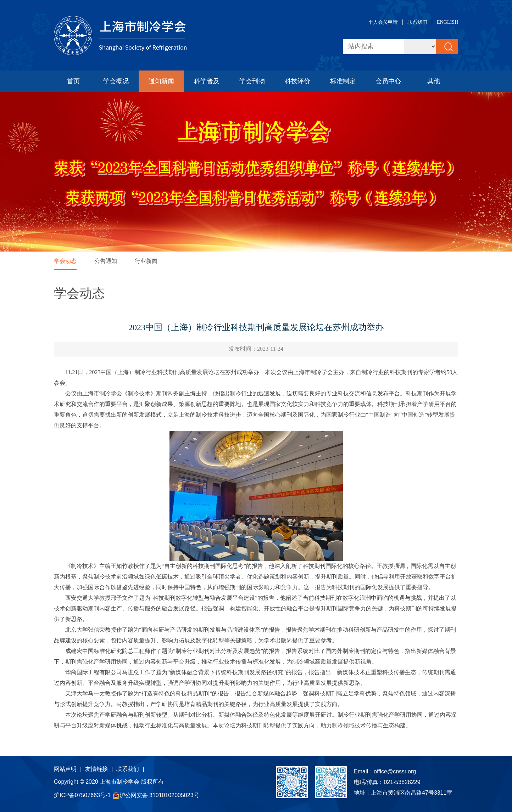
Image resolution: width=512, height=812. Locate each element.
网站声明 (65, 769)
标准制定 (343, 81)
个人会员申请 (383, 22)
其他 (434, 81)
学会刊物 (252, 81)
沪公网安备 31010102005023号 (156, 795)
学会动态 (65, 261)
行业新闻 (146, 261)
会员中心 (388, 81)
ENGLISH (447, 22)
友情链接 (96, 769)
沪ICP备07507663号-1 (83, 795)
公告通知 (106, 261)
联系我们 (417, 22)
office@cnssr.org (395, 771)
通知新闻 (161, 81)
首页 (73, 81)
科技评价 (297, 81)
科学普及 (207, 81)
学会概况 (116, 81)
